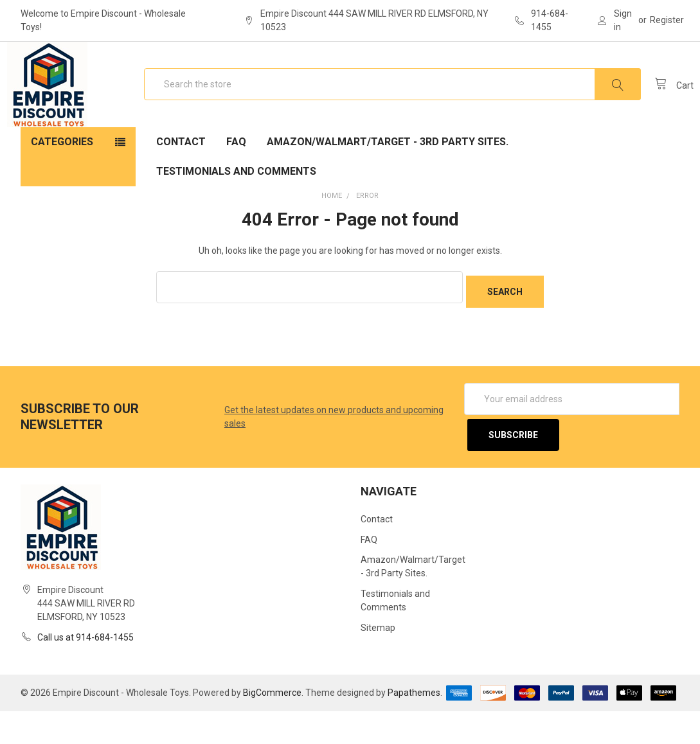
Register (667, 20)
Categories (62, 183)
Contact (181, 183)
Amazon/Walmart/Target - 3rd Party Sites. (388, 183)
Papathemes (414, 725)
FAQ (236, 183)
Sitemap (378, 661)
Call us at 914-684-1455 (85, 670)
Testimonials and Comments (236, 212)
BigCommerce (272, 725)
